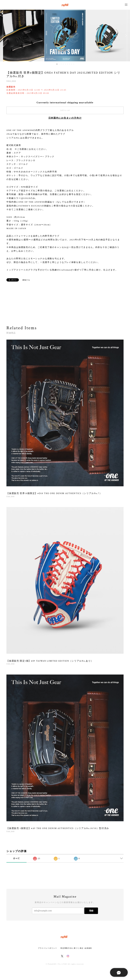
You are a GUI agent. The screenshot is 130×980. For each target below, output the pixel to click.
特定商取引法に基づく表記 (72, 948)
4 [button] (63, 64)
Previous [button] (5, 36)
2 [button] (59, 64)
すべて (17, 858)
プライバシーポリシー (48, 948)
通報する (26, 280)
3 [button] (61, 64)
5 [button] (65, 64)
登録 (91, 911)
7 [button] (70, 64)
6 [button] (67, 64)
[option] (65, 36)
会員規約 (88, 948)
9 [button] (74, 64)
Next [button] (125, 36)
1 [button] (57, 64)
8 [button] (72, 64)
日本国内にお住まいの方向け (65, 118)
